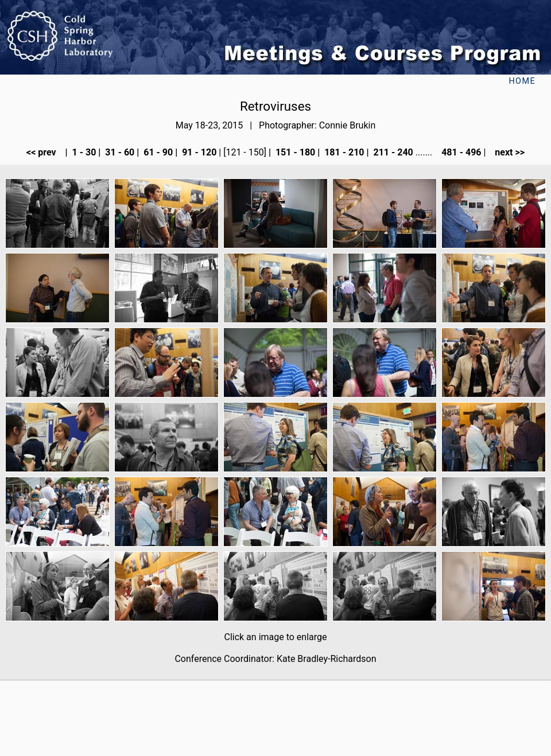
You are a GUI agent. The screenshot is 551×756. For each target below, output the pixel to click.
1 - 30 (83, 152)
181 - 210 (343, 152)
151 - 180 (294, 152)
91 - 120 (198, 152)
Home (522, 81)
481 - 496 (460, 152)
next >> (506, 152)
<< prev (45, 152)
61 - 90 (157, 152)
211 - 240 (392, 152)
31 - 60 (119, 152)
